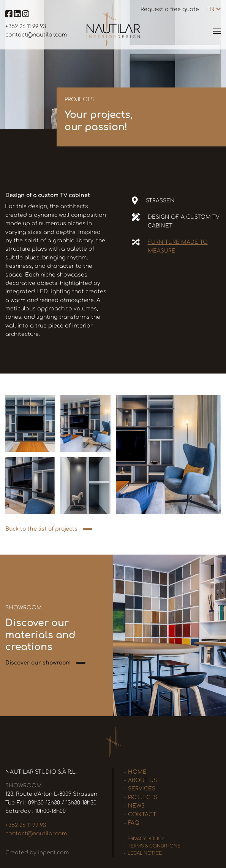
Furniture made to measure (178, 246)
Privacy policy (146, 839)
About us (142, 780)
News (136, 806)
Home (137, 772)
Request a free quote (170, 9)
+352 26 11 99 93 (26, 26)
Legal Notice (145, 853)
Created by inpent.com (37, 853)
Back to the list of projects (41, 529)
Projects (143, 797)
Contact (142, 815)
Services (142, 789)
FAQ (134, 823)
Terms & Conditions (154, 846)
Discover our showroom (38, 663)
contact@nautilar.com (36, 35)
